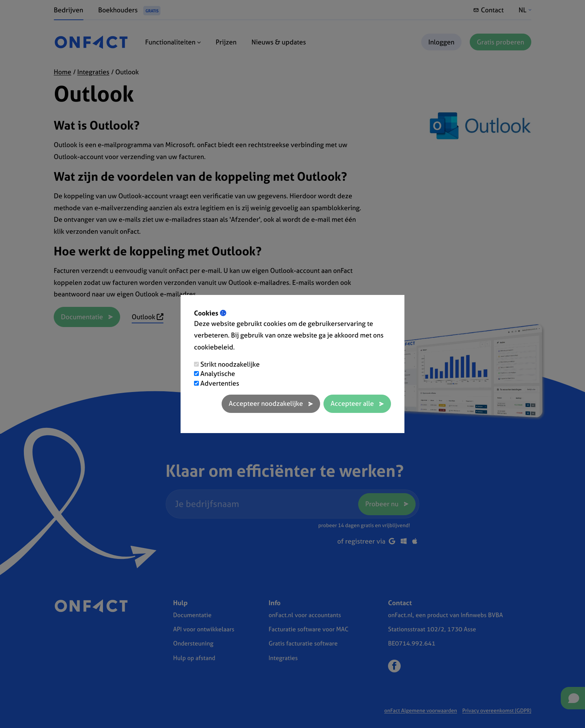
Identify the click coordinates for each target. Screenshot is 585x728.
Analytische (218, 374)
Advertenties (220, 383)
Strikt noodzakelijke (230, 364)
